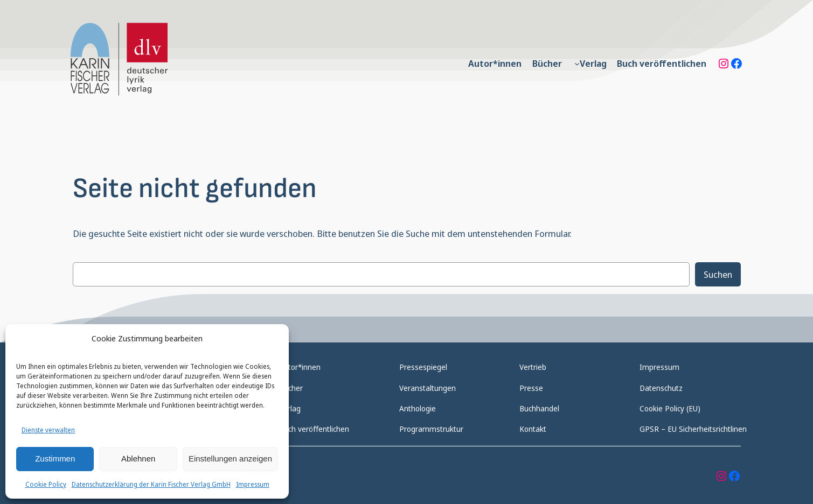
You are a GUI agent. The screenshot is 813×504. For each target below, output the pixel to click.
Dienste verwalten (48, 430)
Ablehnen (138, 458)
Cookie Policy (46, 484)
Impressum (253, 484)
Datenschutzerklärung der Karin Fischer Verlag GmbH (151, 484)
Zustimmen (55, 458)
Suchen (718, 274)
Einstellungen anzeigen (230, 458)
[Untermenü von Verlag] (577, 64)
